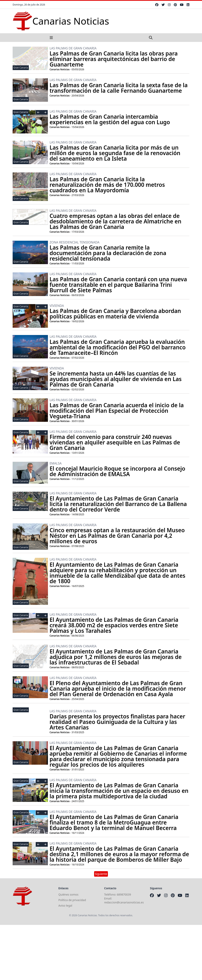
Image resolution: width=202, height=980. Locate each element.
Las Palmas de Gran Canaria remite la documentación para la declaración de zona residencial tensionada (108, 253)
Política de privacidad (72, 900)
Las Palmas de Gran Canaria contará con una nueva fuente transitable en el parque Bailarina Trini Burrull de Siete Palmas (118, 285)
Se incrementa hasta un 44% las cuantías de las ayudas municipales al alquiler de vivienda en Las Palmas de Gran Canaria (115, 379)
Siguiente (101, 874)
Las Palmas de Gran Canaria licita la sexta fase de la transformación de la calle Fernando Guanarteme (119, 88)
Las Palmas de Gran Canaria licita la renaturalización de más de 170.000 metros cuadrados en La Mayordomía (107, 185)
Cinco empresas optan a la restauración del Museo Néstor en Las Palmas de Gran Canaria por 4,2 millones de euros (117, 536)
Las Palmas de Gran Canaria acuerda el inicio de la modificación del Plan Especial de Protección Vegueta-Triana (117, 411)
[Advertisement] (101, 952)
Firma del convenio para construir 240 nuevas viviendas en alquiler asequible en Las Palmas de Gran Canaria (115, 442)
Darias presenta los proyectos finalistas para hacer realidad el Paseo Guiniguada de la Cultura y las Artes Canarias (117, 722)
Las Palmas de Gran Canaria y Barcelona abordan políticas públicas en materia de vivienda (115, 314)
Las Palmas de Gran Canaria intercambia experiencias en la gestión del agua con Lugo (110, 119)
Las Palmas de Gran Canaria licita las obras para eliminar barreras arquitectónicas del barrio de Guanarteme (114, 59)
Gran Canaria (21, 68)
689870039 (124, 894)
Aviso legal (65, 906)
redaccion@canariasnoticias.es (124, 902)
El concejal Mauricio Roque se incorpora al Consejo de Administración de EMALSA (117, 471)
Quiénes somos (68, 894)
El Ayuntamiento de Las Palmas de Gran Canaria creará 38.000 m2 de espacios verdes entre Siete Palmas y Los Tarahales (114, 625)
